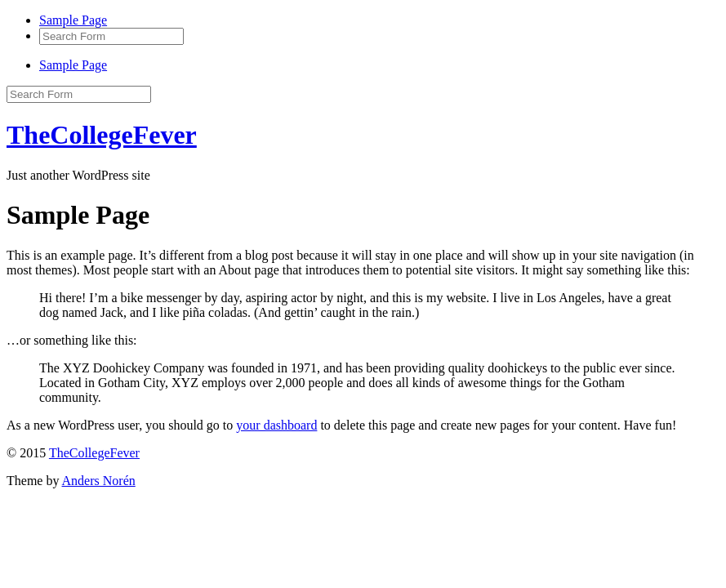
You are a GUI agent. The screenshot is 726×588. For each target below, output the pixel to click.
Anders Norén (99, 481)
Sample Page (73, 20)
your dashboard (276, 425)
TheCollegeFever (102, 135)
